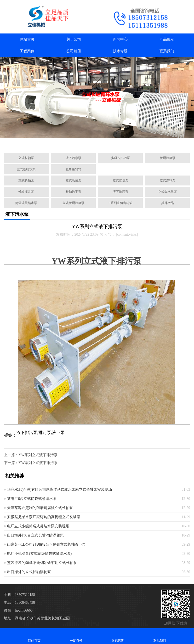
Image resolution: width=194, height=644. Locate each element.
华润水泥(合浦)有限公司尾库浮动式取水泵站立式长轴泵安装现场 (59, 490)
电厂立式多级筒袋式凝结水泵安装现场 (38, 526)
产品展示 (167, 39)
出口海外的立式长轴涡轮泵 (29, 572)
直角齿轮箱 (73, 169)
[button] (74, 143)
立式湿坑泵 (121, 180)
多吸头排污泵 (121, 158)
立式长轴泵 (26, 158)
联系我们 (167, 51)
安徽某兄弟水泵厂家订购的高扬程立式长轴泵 (44, 517)
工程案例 (27, 51)
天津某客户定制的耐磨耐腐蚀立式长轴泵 (40, 508)
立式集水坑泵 (168, 192)
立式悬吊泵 (73, 180)
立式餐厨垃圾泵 (73, 203)
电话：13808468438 (19, 603)
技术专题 (120, 51)
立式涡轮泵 (168, 180)
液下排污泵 (121, 192)
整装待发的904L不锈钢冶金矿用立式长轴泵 (42, 563)
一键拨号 (76, 636)
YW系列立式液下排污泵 (38, 455)
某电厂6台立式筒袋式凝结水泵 (32, 499)
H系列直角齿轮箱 (120, 203)
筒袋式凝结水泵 (26, 203)
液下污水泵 (73, 158)
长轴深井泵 (26, 192)
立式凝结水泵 (26, 169)
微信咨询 (118, 636)
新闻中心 (120, 39)
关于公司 (74, 39)
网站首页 (27, 39)
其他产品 (168, 203)
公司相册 (74, 51)
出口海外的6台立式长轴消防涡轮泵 (35, 535)
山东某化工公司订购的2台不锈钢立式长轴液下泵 (46, 544)
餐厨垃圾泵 (168, 158)
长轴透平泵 (73, 192)
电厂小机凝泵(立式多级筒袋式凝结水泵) (39, 554)
